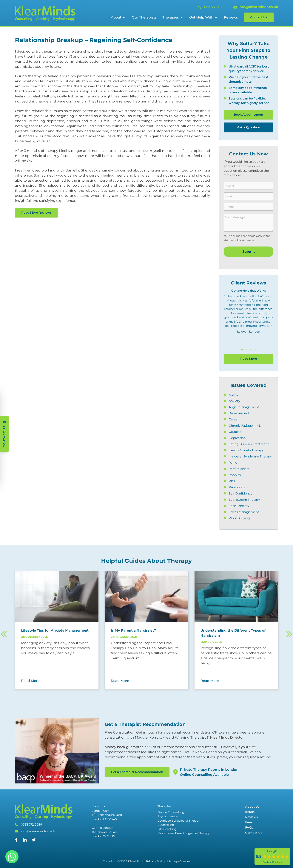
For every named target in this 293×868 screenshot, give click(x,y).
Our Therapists (144, 17)
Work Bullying (239, 518)
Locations (99, 806)
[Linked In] (25, 842)
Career (234, 419)
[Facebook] (16, 841)
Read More (249, 359)
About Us (252, 807)
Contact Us (259, 17)
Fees (249, 822)
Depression (237, 438)
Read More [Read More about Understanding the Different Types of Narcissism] (210, 681)
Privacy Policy (155, 861)
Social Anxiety (239, 506)
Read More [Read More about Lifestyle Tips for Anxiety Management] (30, 681)
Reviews (231, 17)
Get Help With (201, 17)
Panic (233, 463)
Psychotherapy (168, 816)
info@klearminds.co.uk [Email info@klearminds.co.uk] (256, 7)
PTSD (233, 481)
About (116, 17)
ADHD (233, 395)
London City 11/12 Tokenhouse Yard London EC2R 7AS (107, 815)
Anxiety (234, 401)
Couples (235, 432)
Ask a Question (249, 127)
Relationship (238, 487)
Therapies (171, 17)
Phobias (235, 475)
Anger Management (244, 407)
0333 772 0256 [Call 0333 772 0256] (212, 7)
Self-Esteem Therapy (244, 500)
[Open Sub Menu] (124, 17)
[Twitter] (34, 841)
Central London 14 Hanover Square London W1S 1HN (105, 832)
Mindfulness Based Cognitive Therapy (184, 833)
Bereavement (239, 413)
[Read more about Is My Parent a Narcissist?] (146, 631)
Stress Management (244, 512)
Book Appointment (249, 115)
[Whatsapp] (12, 857)
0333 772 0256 (31, 825)
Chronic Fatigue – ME (245, 426)
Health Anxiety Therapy (246, 450)
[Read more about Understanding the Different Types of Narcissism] (236, 633)
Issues (250, 812)
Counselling (166, 825)
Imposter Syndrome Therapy (250, 456)
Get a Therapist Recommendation (137, 772)
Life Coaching (167, 829)
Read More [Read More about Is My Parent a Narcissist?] (120, 681)
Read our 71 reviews (272, 862)
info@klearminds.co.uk (38, 831)
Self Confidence (241, 493)
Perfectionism (239, 469)
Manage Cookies (179, 861)
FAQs (249, 828)
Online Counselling (171, 812)
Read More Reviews (36, 213)
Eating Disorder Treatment (249, 444)
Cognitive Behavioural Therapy (179, 821)
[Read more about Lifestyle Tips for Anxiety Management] (57, 631)
